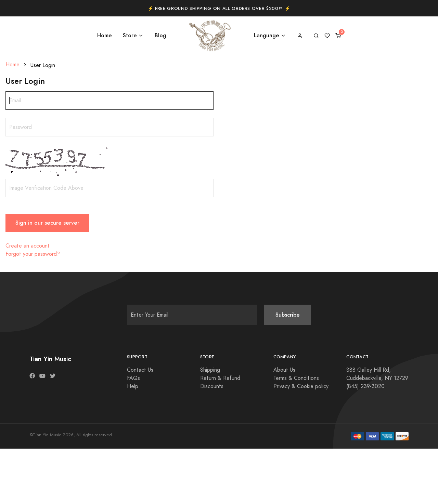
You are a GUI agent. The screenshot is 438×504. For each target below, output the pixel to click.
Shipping (210, 370)
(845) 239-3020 (365, 386)
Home (105, 35)
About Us (284, 370)
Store (130, 35)
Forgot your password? (33, 254)
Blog (160, 35)
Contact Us (140, 370)
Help (133, 386)
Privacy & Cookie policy (301, 386)
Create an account (28, 246)
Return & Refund (220, 378)
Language (267, 35)
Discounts (212, 386)
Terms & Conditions (296, 378)
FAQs (133, 378)
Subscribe (288, 315)
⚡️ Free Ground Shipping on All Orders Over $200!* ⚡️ (219, 9)
